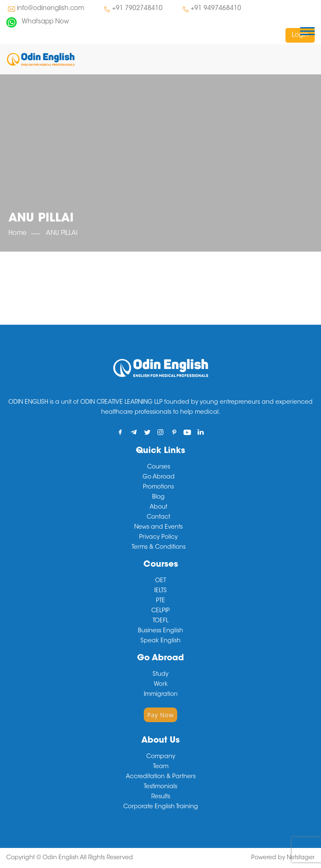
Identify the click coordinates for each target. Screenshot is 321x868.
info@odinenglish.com (50, 9)
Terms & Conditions (159, 547)
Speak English (160, 641)
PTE (160, 601)
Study (160, 675)
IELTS (160, 591)
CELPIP (160, 611)
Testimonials (160, 787)
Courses (159, 467)
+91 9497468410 (216, 9)
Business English (160, 631)
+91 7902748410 (137, 9)
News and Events (158, 527)
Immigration (161, 695)
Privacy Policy (158, 537)
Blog (158, 497)
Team (161, 767)
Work (161, 685)
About (158, 507)
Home (17, 233)
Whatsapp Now (45, 22)
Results (161, 797)
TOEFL (160, 621)
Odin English (61, 858)
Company (161, 757)
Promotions (158, 487)
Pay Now (160, 715)
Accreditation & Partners (161, 777)
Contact (158, 517)
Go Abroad (159, 477)
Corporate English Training (161, 807)
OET (160, 581)
